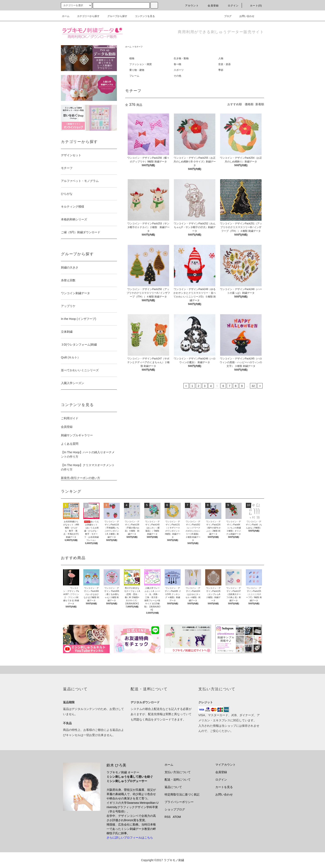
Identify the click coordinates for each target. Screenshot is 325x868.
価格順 (249, 104)
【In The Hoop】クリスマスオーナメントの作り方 (88, 467)
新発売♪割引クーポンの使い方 (81, 478)
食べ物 (177, 64)
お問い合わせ (244, 16)
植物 (132, 58)
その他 (177, 76)
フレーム (134, 76)
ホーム (66, 16)
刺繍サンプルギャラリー (77, 435)
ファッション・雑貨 (141, 64)
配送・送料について (178, 780)
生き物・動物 (181, 58)
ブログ (225, 16)
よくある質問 (70, 444)
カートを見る (224, 787)
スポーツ (179, 70)
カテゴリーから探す (86, 16)
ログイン (231, 6)
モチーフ (138, 47)
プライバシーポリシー (179, 802)
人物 (221, 58)
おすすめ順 (235, 104)
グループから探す (115, 16)
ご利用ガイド (70, 418)
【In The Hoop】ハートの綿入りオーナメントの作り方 (88, 454)
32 (253, 386)
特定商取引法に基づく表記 (182, 794)
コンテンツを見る (142, 16)
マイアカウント (226, 765)
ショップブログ (175, 809)
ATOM (177, 817)
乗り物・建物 (137, 70)
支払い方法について (178, 772)
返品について (173, 787)
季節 (221, 70)
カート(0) (253, 6)
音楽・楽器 (224, 64)
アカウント (189, 6)
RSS (168, 817)
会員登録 (211, 6)
